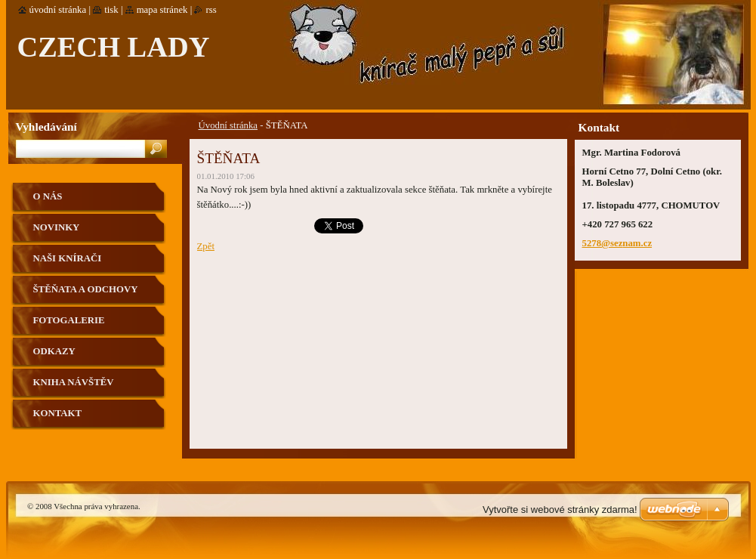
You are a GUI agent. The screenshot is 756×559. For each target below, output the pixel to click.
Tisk (111, 10)
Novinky (57, 227)
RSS (211, 10)
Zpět (206, 246)
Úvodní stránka (228, 125)
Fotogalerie (69, 320)
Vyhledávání (46, 127)
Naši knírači (68, 258)
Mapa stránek (162, 10)
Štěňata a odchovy (86, 289)
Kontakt (57, 413)
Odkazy (54, 351)
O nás (48, 196)
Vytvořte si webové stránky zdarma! (560, 510)
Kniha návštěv (74, 382)
